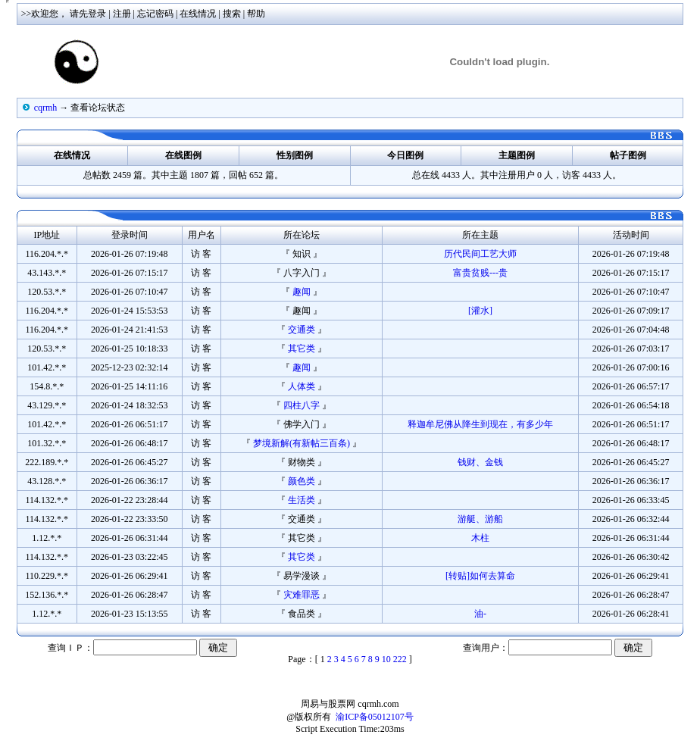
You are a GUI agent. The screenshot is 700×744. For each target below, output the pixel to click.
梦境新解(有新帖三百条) (302, 443)
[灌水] (480, 311)
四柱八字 (302, 405)
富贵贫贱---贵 (480, 273)
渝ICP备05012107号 (375, 717)
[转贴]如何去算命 (480, 576)
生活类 (302, 500)
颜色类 (302, 481)
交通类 (302, 330)
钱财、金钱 (480, 462)
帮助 (256, 14)
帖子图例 (628, 155)
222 (400, 659)
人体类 (302, 386)
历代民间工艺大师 (480, 254)
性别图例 (295, 155)
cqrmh (46, 108)
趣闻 (302, 292)
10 (386, 659)
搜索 (232, 14)
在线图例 (183, 155)
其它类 (302, 349)
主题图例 (517, 155)
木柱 (480, 538)
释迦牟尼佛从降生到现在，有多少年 (480, 424)
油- (480, 614)
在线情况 (198, 14)
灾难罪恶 (302, 595)
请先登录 (88, 14)
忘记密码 (155, 14)
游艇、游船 (480, 519)
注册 (122, 14)
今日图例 (405, 155)
